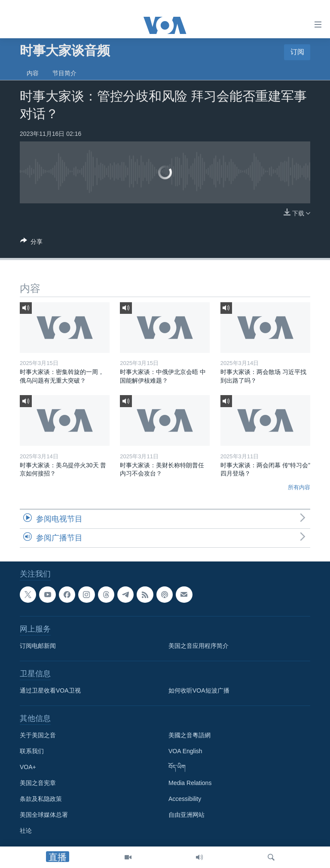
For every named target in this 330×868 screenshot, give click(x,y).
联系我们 (32, 751)
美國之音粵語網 (189, 736)
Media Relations (190, 783)
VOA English (185, 751)
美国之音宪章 (38, 783)
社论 (26, 831)
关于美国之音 (38, 736)
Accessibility (185, 799)
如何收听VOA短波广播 (199, 691)
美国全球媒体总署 (44, 815)
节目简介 (64, 73)
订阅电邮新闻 (38, 646)
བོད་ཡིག (177, 767)
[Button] (31, 243)
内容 (33, 73)
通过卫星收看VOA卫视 (50, 691)
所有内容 (299, 487)
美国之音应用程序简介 (199, 646)
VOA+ (28, 767)
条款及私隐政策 (41, 799)
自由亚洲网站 (186, 815)
